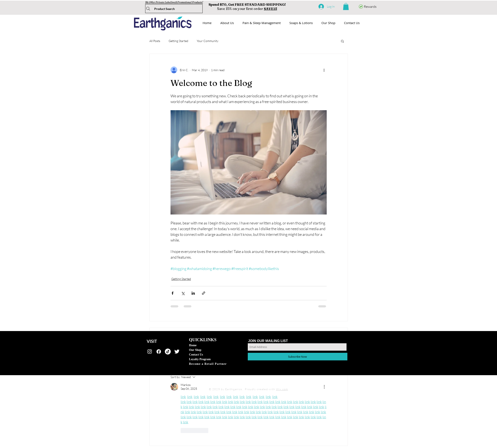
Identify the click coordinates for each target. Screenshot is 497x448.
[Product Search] (174, 9)
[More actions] (324, 70)
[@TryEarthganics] (177, 352)
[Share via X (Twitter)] (183, 293)
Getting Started (178, 41)
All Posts (155, 41)
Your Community (208, 41)
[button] (346, 6)
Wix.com (282, 389)
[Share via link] (204, 293)
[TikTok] (168, 352)
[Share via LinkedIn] (193, 293)
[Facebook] (159, 352)
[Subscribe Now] (298, 357)
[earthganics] (150, 352)
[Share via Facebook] (173, 293)
